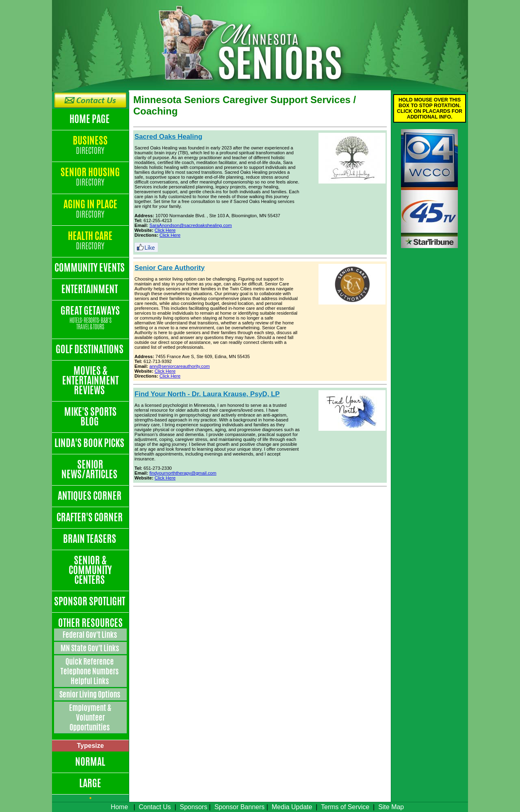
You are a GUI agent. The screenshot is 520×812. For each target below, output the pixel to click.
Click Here (165, 230)
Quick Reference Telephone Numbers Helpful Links (90, 671)
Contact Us (155, 807)
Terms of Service (345, 807)
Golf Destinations (90, 349)
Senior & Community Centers (90, 570)
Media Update (292, 807)
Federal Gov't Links (90, 635)
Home (119, 807)
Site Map (391, 807)
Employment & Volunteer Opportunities (90, 717)
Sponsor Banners (240, 807)
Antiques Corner (90, 496)
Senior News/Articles (90, 469)
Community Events (90, 268)
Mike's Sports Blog (90, 417)
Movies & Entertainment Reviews (90, 380)
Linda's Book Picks (90, 443)
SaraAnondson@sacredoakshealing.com (191, 225)
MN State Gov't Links (90, 648)
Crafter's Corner (90, 517)
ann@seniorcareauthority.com (180, 366)
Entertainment (90, 289)
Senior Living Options (90, 694)
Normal (90, 762)
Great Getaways (90, 318)
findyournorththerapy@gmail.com (183, 473)
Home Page (90, 119)
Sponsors (194, 807)
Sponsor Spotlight (90, 601)
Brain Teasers (90, 539)
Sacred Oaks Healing (168, 137)
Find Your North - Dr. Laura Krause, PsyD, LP (207, 394)
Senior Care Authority (170, 268)
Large (90, 783)
